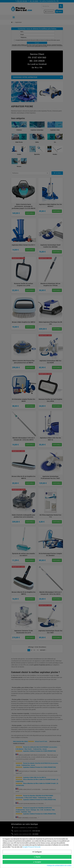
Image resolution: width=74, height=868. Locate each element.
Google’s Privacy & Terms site (32, 847)
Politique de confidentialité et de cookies (59, 866)
